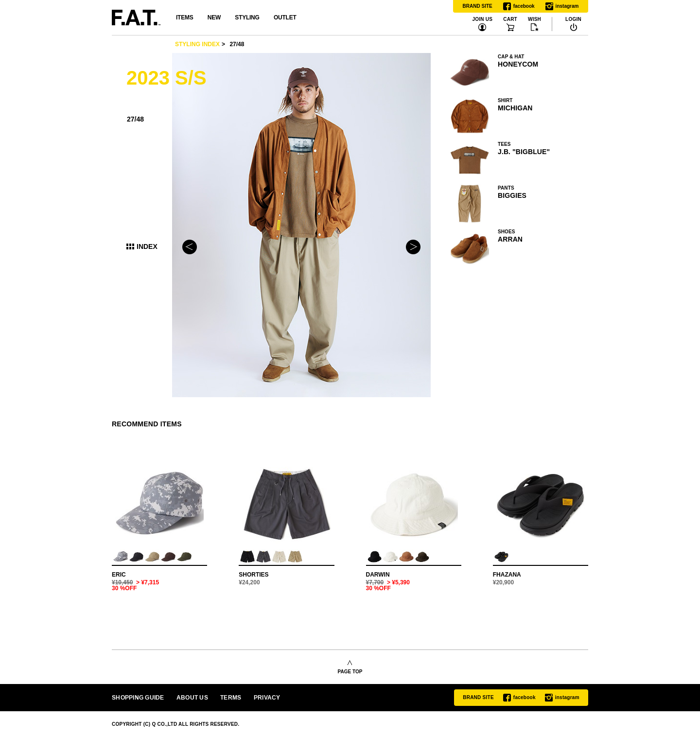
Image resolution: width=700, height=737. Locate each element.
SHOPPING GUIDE (138, 698)
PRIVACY (267, 698)
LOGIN (573, 19)
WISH (534, 19)
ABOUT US (192, 698)
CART (510, 19)
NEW (214, 18)
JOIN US (482, 19)
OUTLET (285, 18)
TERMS (231, 698)
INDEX (147, 246)
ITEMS (184, 18)
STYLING (247, 18)
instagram (562, 6)
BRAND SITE (478, 6)
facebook (519, 6)
